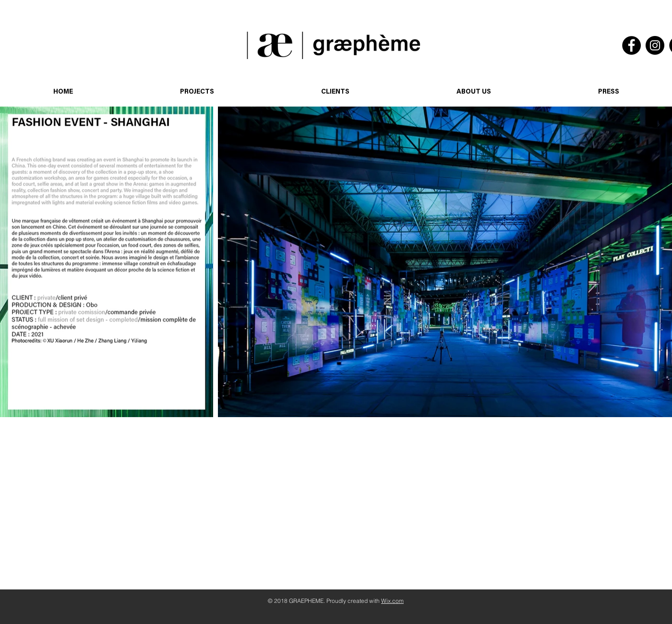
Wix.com (392, 601)
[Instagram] (655, 45)
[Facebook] (631, 45)
